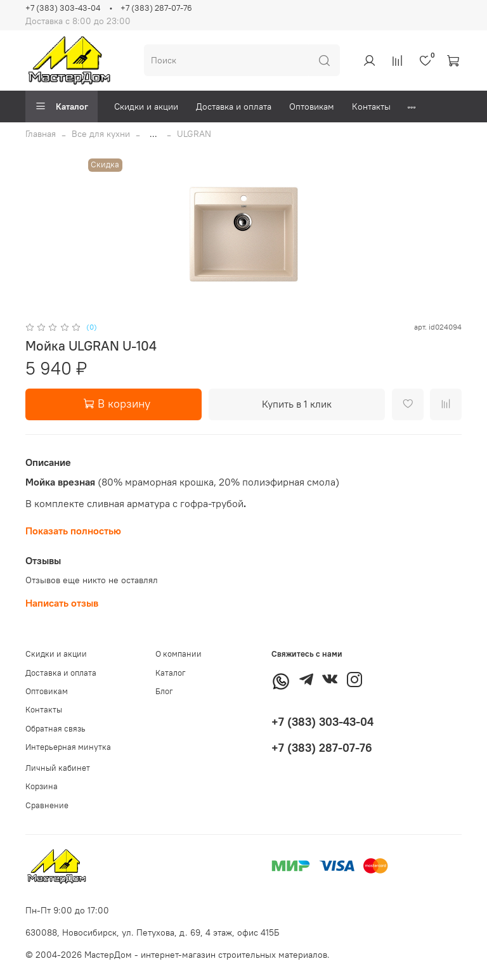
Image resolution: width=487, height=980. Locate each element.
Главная (41, 134)
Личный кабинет (58, 768)
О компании (179, 654)
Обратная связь (55, 729)
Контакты (371, 106)
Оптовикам (312, 106)
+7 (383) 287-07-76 (156, 8)
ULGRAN (194, 134)
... (153, 134)
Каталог (62, 106)
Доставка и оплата (234, 106)
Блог (164, 691)
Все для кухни (101, 134)
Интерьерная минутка (68, 747)
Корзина (42, 786)
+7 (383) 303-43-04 (63, 8)
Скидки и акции (146, 106)
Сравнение (47, 805)
